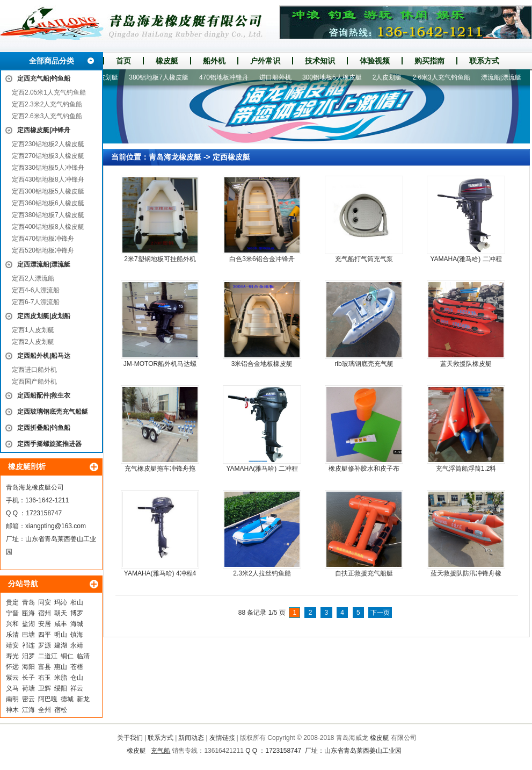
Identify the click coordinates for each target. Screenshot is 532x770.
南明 (12, 699)
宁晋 (12, 613)
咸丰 (61, 624)
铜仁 (67, 656)
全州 (45, 710)
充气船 (161, 751)
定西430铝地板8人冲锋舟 (48, 179)
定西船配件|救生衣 (44, 395)
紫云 (12, 678)
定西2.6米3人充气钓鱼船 (47, 116)
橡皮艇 (167, 61)
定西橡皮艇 (231, 157)
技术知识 (320, 61)
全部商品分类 (52, 61)
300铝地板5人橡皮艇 (335, 77)
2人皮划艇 (390, 77)
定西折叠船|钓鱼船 (44, 428)
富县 (45, 667)
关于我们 (130, 738)
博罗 (77, 613)
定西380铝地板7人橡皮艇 (48, 215)
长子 (28, 678)
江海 (28, 710)
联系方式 (484, 61)
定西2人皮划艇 (33, 342)
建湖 (61, 645)
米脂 (61, 678)
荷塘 (28, 688)
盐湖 (28, 624)
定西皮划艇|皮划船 (44, 316)
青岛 (28, 602)
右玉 (45, 678)
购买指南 (429, 61)
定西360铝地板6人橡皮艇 (48, 203)
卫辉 (45, 688)
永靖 (77, 645)
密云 (28, 699)
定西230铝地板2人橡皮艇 (48, 144)
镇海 (77, 635)
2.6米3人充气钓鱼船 (444, 77)
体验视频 (375, 61)
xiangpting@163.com (56, 526)
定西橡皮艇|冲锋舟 (44, 130)
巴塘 (28, 635)
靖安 (12, 645)
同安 (45, 602)
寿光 (12, 656)
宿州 (45, 613)
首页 (123, 61)
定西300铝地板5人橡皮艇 (48, 191)
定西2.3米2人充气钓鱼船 (47, 104)
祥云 (77, 688)
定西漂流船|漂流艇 (44, 264)
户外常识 (265, 61)
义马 (12, 688)
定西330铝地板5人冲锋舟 (48, 168)
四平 (45, 635)
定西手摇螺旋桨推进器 (49, 444)
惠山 (61, 667)
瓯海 (28, 613)
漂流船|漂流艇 (504, 77)
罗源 (45, 645)
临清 (83, 656)
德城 (67, 699)
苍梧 (77, 667)
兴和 (12, 624)
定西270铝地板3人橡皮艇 (48, 156)
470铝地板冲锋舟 (227, 77)
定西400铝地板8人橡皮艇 (48, 227)
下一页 (380, 613)
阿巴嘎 (48, 699)
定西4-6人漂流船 (36, 290)
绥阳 (61, 688)
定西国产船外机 (34, 382)
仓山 (77, 678)
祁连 (28, 645)
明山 (61, 635)
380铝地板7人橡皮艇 (161, 77)
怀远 (12, 667)
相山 (77, 602)
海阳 (28, 667)
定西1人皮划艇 (33, 330)
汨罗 (28, 656)
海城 (77, 624)
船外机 (214, 61)
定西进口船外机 (34, 370)
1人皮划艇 (107, 77)
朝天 (61, 613)
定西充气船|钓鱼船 (44, 78)
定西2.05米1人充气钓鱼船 (49, 92)
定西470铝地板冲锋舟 (43, 239)
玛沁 (61, 602)
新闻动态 (191, 738)
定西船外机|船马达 (44, 356)
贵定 (12, 602)
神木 (12, 710)
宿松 (61, 710)
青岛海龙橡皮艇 (175, 157)
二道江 (48, 656)
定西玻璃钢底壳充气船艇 (53, 412)
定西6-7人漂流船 (36, 302)
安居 (45, 624)
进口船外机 (278, 77)
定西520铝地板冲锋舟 (43, 250)
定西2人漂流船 (33, 278)
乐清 (12, 635)
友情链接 (222, 738)
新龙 (83, 699)
